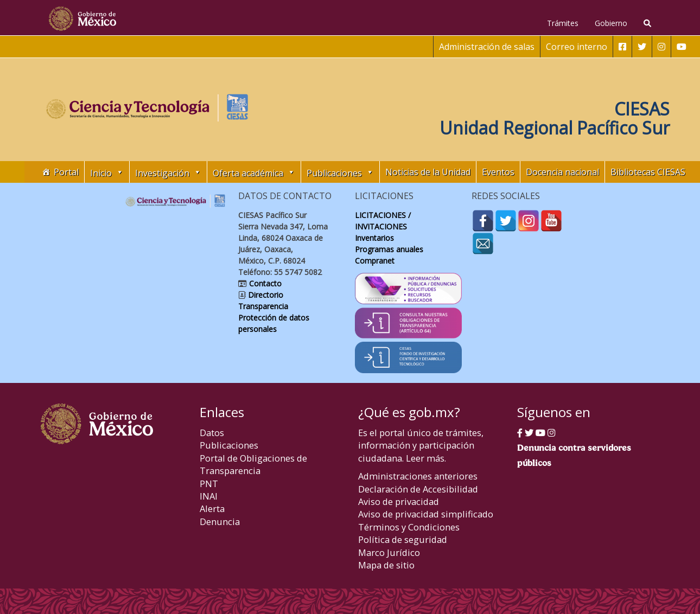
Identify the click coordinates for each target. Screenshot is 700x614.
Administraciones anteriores (418, 476)
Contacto (264, 283)
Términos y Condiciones (409, 527)
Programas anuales (389, 249)
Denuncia (220, 522)
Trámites (563, 23)
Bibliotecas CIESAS (648, 172)
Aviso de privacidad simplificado (426, 514)
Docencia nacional (562, 172)
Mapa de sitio (386, 565)
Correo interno (577, 47)
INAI (209, 496)
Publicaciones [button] (340, 172)
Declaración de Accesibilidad (418, 489)
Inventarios (374, 238)
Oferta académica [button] (254, 172)
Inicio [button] (107, 172)
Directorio (265, 295)
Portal (66, 172)
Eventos (498, 172)
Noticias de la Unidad (428, 172)
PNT (209, 484)
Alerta (212, 509)
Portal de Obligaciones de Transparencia (253, 464)
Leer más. (426, 458)
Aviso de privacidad (399, 501)
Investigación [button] (168, 172)
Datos (212, 433)
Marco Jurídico (389, 552)
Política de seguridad (403, 539)
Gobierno (611, 23)
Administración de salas (487, 47)
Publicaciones (229, 445)
